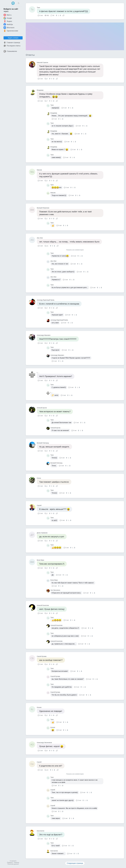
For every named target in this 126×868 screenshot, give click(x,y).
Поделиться (63, 15)
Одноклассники (11, 31)
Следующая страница (75, 863)
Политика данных (13, 864)
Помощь (16, 862)
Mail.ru (8, 15)
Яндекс (8, 21)
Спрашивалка (10, 51)
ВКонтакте (9, 28)
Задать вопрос (13, 38)
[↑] (57, 15)
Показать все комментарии (75, 250)
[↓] (60, 15)
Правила (10, 862)
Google (8, 18)
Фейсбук (8, 24)
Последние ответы (12, 46)
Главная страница (12, 43)
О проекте (13, 861)
